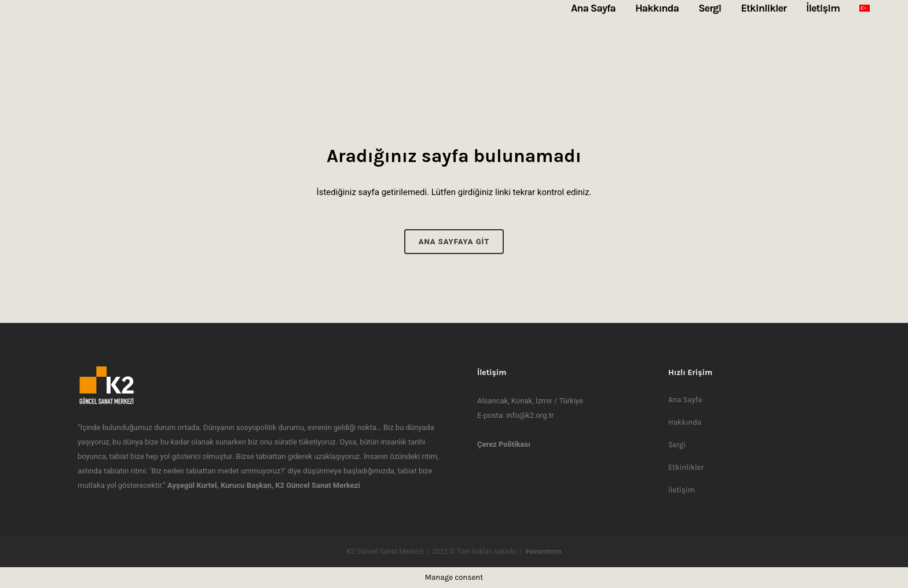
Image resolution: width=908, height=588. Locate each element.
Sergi (677, 445)
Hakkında (685, 422)
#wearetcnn (543, 552)
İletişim (682, 490)
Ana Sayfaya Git (454, 242)
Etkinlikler (686, 467)
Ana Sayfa (685, 400)
